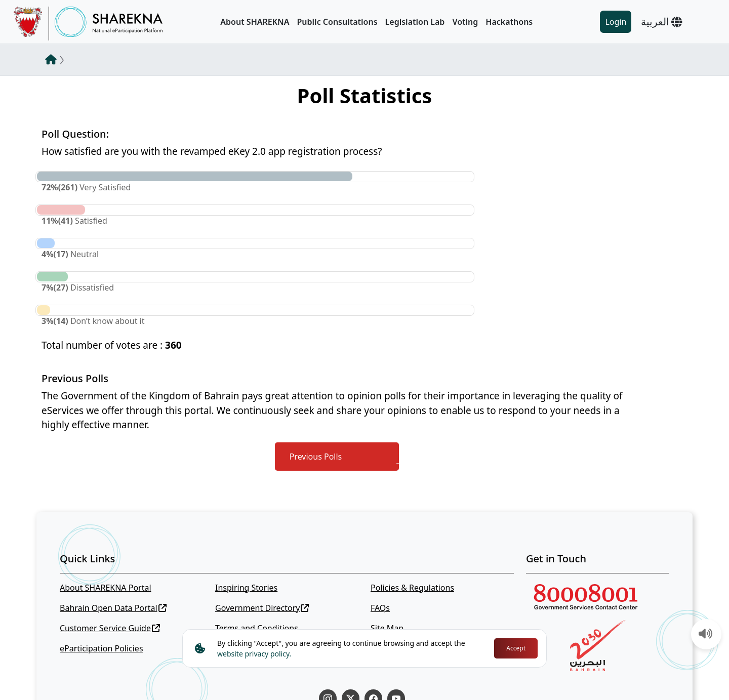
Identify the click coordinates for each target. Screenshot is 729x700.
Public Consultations (337, 22)
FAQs (380, 608)
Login (616, 22)
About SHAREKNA (255, 22)
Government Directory (262, 608)
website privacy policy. (254, 654)
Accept (516, 648)
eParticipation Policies (102, 648)
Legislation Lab (415, 22)
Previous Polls (316, 457)
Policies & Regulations (412, 588)
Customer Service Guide (110, 628)
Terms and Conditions (257, 628)
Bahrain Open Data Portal (113, 608)
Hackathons (509, 22)
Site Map (387, 628)
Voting (465, 22)
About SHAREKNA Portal (106, 588)
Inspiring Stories (246, 588)
